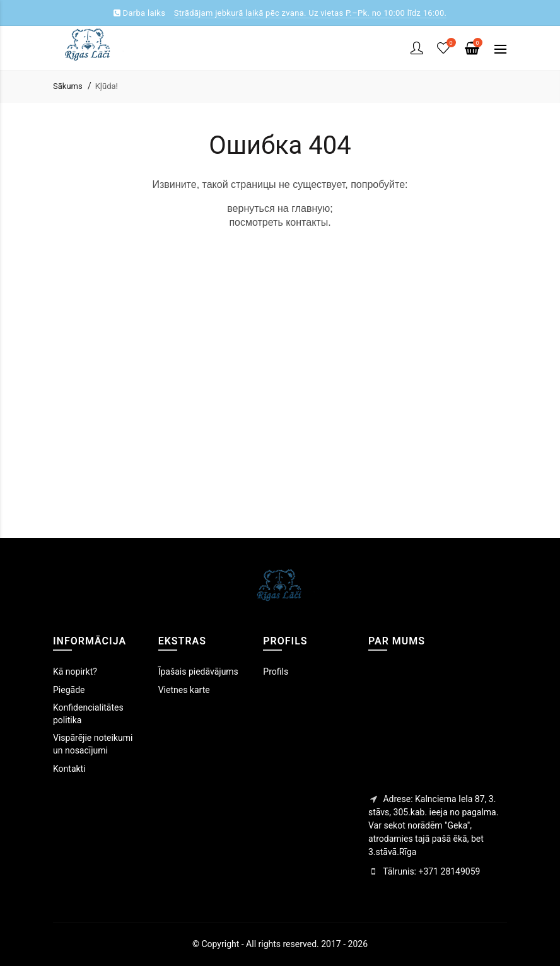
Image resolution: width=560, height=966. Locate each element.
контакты (307, 222)
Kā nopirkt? (75, 672)
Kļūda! (107, 86)
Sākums (68, 86)
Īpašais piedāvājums (198, 672)
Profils (276, 672)
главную (311, 208)
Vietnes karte (184, 690)
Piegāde (69, 690)
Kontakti (69, 769)
